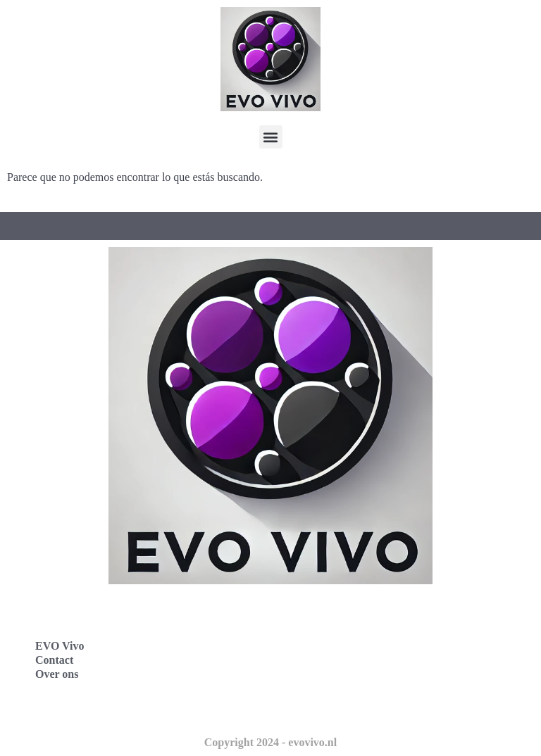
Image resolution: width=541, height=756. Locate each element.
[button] (271, 137)
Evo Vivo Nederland (340, 675)
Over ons (57, 674)
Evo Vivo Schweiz (334, 706)
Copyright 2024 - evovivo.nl (270, 742)
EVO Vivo (60, 646)
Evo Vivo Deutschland (345, 613)
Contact (54, 660)
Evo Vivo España (332, 644)
